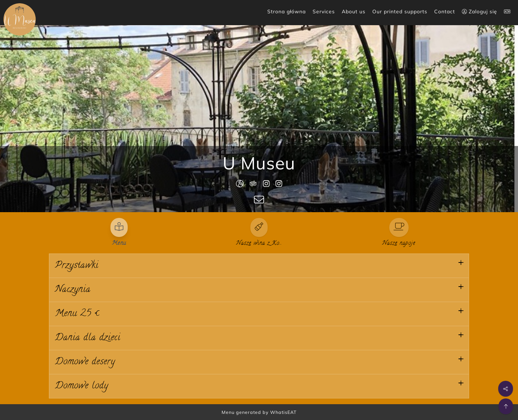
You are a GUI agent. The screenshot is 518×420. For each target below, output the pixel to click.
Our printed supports (400, 12)
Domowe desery (85, 362)
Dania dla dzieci (88, 338)
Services (324, 12)
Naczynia (73, 290)
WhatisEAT (283, 412)
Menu (119, 243)
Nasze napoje (399, 243)
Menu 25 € (77, 314)
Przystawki (77, 266)
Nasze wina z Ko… (259, 243)
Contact (445, 12)
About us (354, 12)
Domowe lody (82, 386)
